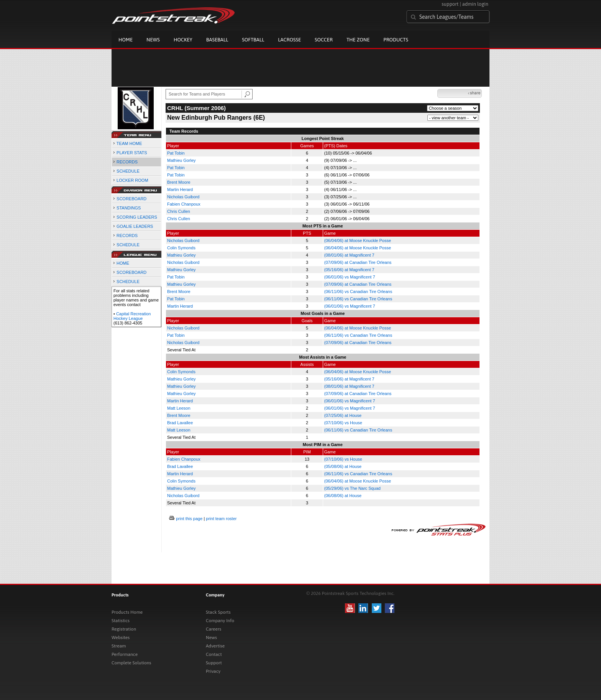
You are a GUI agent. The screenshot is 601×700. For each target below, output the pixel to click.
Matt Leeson (179, 408)
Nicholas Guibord (183, 197)
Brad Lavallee (180, 423)
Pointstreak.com (173, 16)
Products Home (127, 612)
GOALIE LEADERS (135, 226)
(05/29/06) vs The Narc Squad (352, 488)
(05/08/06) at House (343, 466)
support (450, 4)
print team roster (221, 519)
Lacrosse (289, 40)
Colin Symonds (181, 248)
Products (396, 40)
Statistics (121, 621)
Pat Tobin (176, 153)
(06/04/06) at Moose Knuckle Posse (358, 240)
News (153, 40)
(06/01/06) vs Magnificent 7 (350, 277)
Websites (121, 637)
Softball (253, 40)
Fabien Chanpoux (184, 204)
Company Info (220, 621)
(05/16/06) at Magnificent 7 (349, 270)
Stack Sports (218, 612)
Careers (213, 629)
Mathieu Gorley (181, 160)
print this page (189, 519)
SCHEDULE (128, 171)
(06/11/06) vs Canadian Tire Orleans (358, 292)
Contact (214, 654)
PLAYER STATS (132, 153)
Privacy (213, 671)
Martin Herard (180, 189)
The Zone (358, 40)
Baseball (217, 40)
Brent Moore (179, 182)
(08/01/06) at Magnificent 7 (349, 255)
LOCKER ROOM (132, 180)
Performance (125, 654)
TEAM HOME (129, 143)
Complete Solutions (131, 663)
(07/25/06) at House (343, 415)
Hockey (183, 40)
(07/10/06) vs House (343, 423)
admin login (475, 4)
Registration (124, 629)
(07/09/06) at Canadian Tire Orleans (358, 262)
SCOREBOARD (131, 199)
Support (214, 663)
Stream (119, 646)
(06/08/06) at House (343, 496)
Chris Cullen (179, 211)
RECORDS (127, 162)
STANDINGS (129, 208)
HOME (123, 263)
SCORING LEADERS (137, 217)
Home (126, 40)
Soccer (324, 40)
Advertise (215, 646)
